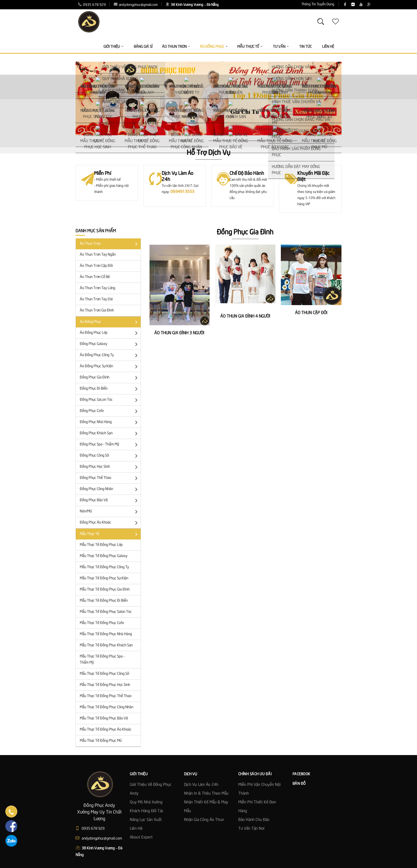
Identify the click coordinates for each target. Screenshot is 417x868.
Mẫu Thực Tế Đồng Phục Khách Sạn (106, 645)
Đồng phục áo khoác (109, 523)
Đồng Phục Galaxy (109, 344)
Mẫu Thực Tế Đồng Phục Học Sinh (105, 685)
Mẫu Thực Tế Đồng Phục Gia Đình (105, 589)
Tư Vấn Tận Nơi (251, 829)
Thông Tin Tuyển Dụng (286, 4)
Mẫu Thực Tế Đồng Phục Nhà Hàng (106, 634)
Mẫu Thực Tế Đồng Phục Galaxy (104, 556)
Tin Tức (305, 47)
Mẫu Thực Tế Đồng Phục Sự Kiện (104, 578)
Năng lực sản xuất (146, 820)
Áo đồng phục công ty (109, 355)
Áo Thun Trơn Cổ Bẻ (95, 277)
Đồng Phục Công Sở (109, 456)
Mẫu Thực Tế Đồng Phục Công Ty (104, 567)
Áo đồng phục (109, 322)
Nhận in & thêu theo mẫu (206, 794)
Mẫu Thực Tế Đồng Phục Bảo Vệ (104, 718)
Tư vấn (281, 47)
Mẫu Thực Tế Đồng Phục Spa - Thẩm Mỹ (102, 660)
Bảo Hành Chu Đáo (254, 820)
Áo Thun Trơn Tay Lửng (97, 288)
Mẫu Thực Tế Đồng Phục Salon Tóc (106, 612)
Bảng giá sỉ (143, 47)
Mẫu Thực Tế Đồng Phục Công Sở (104, 674)
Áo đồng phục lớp (109, 333)
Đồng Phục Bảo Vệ (109, 501)
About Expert (141, 837)
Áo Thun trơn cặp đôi (96, 266)
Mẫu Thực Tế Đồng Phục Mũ (101, 741)
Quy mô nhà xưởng (146, 802)
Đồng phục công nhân (109, 489)
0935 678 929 (92, 5)
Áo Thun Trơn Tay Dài (96, 299)
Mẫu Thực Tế (109, 534)
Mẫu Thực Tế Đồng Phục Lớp (101, 545)
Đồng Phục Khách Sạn (109, 434)
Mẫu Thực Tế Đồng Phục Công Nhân (107, 707)
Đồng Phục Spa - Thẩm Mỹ (109, 445)
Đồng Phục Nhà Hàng (109, 422)
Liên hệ (136, 829)
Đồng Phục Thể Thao (109, 478)
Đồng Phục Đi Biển (109, 389)
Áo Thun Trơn (109, 244)
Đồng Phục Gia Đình (109, 378)
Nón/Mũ (109, 512)
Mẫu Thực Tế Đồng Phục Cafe (102, 623)
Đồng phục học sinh (109, 467)
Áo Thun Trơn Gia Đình (97, 310)
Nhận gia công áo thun (204, 820)
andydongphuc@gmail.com (136, 5)
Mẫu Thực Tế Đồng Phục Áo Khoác (106, 730)
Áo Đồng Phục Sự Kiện (109, 367)
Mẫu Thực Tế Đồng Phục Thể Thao (106, 696)
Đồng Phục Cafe (109, 411)
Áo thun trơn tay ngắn (98, 255)
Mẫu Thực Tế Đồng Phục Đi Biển (104, 601)
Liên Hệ (328, 47)
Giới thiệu (113, 47)
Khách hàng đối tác (147, 811)
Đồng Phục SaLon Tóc (109, 400)
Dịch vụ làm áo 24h (201, 785)
